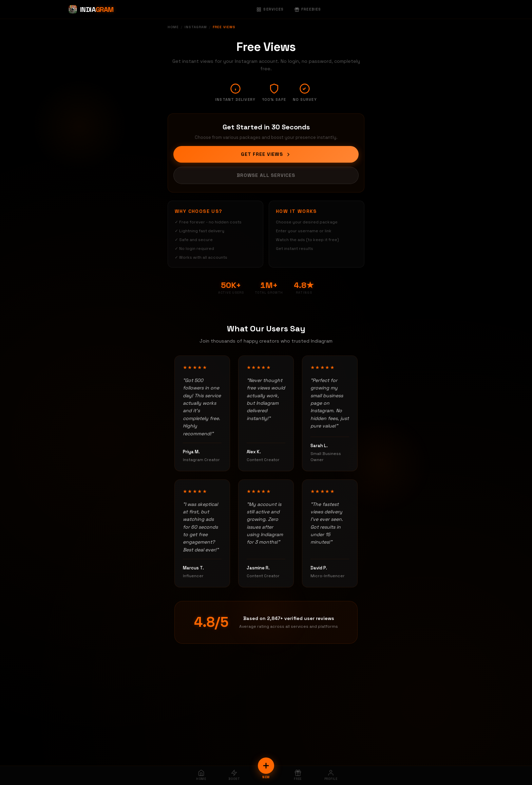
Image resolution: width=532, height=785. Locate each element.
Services (270, 9)
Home (173, 27)
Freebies (308, 9)
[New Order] (266, 766)
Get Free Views (266, 154)
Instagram (196, 27)
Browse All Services (266, 175)
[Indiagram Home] (91, 10)
